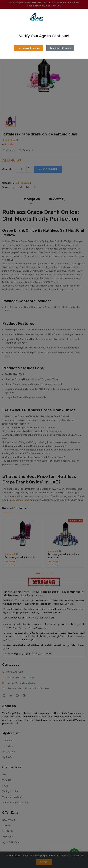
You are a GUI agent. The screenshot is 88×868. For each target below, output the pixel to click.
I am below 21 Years (60, 48)
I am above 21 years (29, 48)
